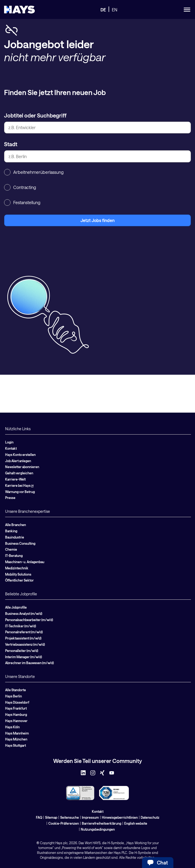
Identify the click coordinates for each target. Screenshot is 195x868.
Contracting (20, 187)
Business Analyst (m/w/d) (24, 614)
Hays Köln (12, 727)
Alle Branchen (16, 525)
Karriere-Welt (15, 479)
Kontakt (11, 448)
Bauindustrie (15, 537)
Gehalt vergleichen (19, 473)
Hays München (16, 739)
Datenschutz (150, 817)
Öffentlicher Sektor (19, 580)
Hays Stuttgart (16, 745)
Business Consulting (20, 543)
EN (115, 10)
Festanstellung (22, 203)
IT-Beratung (14, 556)
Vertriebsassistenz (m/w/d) (25, 644)
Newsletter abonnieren (22, 467)
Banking (11, 531)
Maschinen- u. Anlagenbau (25, 562)
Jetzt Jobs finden (97, 220)
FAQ (39, 817)
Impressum (90, 817)
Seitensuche (70, 817)
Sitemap (51, 817)
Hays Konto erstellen (20, 455)
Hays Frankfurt (16, 708)
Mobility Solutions (18, 574)
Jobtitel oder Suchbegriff (35, 115)
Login (9, 442)
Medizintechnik (17, 568)
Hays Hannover (16, 721)
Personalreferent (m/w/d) (24, 632)
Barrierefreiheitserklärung (102, 823)
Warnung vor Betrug (20, 492)
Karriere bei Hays (19, 485)
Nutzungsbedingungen (98, 829)
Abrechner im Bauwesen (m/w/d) (29, 663)
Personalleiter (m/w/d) (22, 651)
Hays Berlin (14, 696)
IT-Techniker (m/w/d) (21, 626)
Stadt (11, 144)
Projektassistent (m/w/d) (23, 638)
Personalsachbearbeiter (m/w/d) (29, 620)
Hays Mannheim (17, 733)
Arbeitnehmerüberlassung (34, 172)
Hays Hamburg (16, 714)
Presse (10, 498)
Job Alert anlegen (18, 461)
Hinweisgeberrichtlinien (120, 817)
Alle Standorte (16, 690)
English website (136, 823)
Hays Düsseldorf (17, 702)
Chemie (11, 549)
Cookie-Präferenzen (64, 823)
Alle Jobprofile (16, 607)
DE (103, 10)
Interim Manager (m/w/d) (23, 657)
